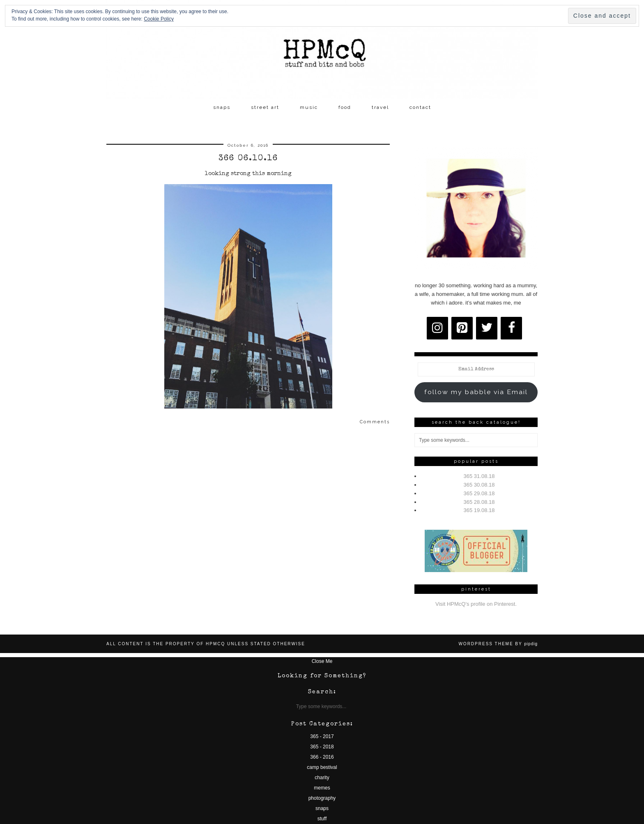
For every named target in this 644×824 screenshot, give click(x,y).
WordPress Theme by (498, 644)
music (309, 107)
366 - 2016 (322, 757)
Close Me (322, 661)
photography (322, 798)
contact (420, 107)
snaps (222, 107)
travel (380, 107)
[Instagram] (437, 328)
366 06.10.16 (248, 159)
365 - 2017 (322, 736)
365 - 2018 (322, 747)
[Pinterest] (462, 328)
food (345, 107)
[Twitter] (487, 328)
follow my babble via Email (476, 392)
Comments (375, 422)
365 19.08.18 (479, 510)
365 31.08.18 (479, 476)
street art (265, 107)
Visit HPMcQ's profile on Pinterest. (476, 604)
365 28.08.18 (479, 502)
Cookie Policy (159, 19)
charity (322, 778)
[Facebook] (511, 328)
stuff (322, 819)
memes (322, 788)
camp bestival (322, 767)
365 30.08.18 (479, 485)
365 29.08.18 (479, 493)
